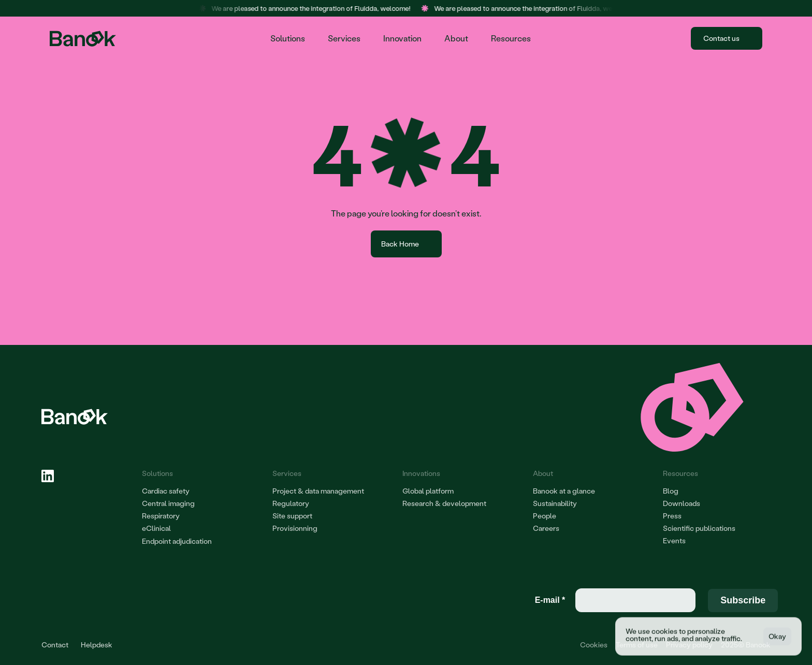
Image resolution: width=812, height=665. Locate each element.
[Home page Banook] (84, 39)
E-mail (550, 600)
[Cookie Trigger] (594, 645)
